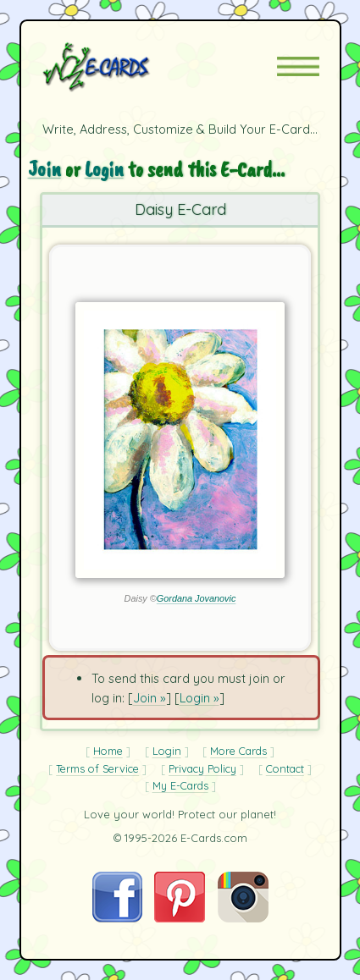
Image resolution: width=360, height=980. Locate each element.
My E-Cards (180, 785)
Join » (150, 698)
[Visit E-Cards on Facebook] (117, 918)
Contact (285, 768)
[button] (298, 66)
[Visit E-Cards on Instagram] (243, 918)
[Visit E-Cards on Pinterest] (180, 918)
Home (108, 751)
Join (44, 169)
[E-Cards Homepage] (126, 67)
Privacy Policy (202, 768)
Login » (199, 698)
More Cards (238, 751)
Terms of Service (97, 768)
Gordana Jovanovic (197, 598)
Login (104, 169)
